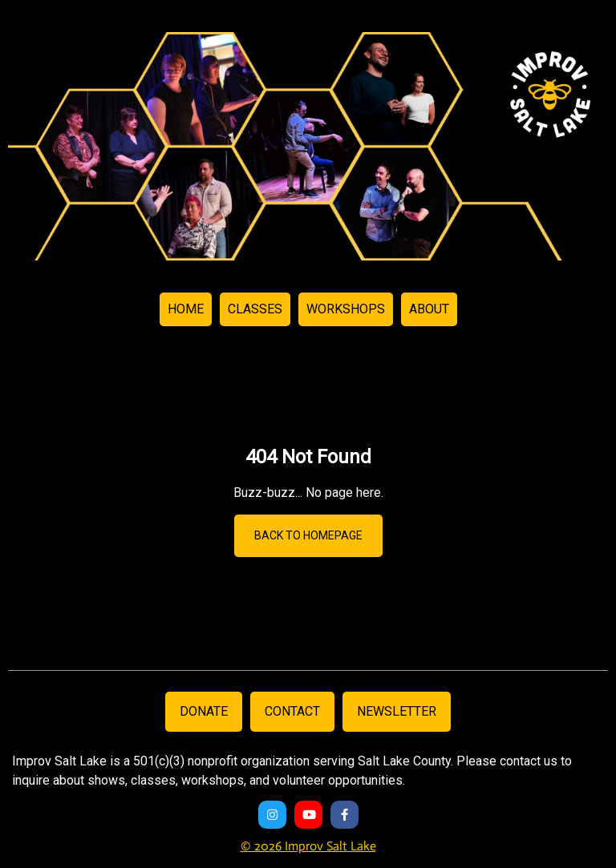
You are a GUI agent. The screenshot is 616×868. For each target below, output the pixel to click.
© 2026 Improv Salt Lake (308, 846)
